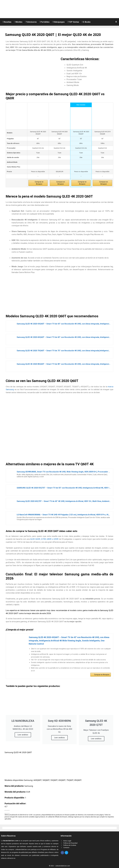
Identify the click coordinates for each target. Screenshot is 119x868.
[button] (116, 22)
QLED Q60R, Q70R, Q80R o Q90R (44, 539)
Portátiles (44, 22)
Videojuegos (58, 22)
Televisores (31, 22)
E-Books (86, 22)
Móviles (18, 22)
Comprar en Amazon (39, 183)
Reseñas (7, 22)
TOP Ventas (73, 22)
